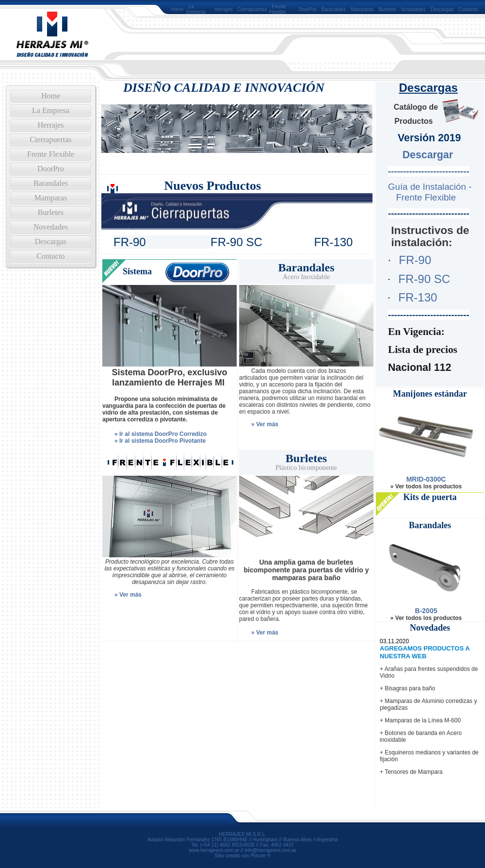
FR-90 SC (424, 279)
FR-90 (415, 260)
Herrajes (224, 9)
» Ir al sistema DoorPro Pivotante (160, 441)
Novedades (413, 9)
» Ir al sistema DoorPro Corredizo (161, 434)
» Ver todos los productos (426, 486)
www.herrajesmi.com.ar (214, 850)
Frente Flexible (277, 9)
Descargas (442, 9)
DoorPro (307, 9)
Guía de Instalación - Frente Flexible (428, 192)
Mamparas (362, 9)
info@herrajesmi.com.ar (270, 850)
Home (177, 9)
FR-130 (418, 297)
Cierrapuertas (252, 9)
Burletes (387, 9)
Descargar (428, 155)
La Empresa (196, 9)
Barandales (334, 9)
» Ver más (265, 424)
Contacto (469, 9)
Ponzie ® (261, 856)
